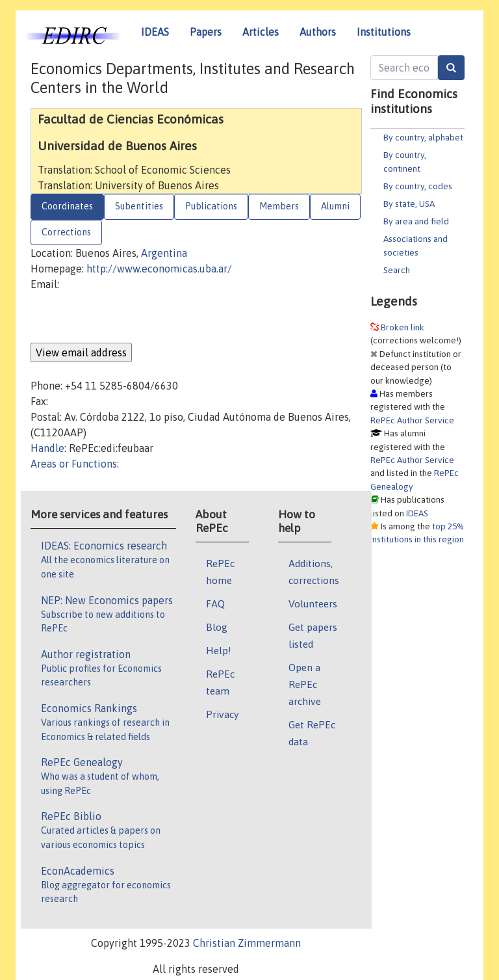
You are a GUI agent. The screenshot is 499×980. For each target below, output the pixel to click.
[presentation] (129, 317)
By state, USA (409, 204)
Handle (47, 448)
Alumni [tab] (335, 206)
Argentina (164, 253)
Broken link (403, 327)
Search (397, 270)
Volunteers (313, 603)
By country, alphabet (423, 137)
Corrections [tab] (66, 232)
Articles (261, 32)
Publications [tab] (211, 206)
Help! (219, 650)
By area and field (416, 221)
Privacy (222, 714)
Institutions (384, 32)
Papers (206, 32)
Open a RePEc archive (305, 684)
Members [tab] (279, 206)
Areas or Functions (74, 464)
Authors (318, 32)
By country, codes (418, 186)
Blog (217, 627)
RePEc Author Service (412, 420)
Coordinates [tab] (67, 206)
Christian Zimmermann (247, 943)
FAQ (215, 603)
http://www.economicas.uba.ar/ (159, 269)
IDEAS (155, 32)
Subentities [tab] (139, 206)
